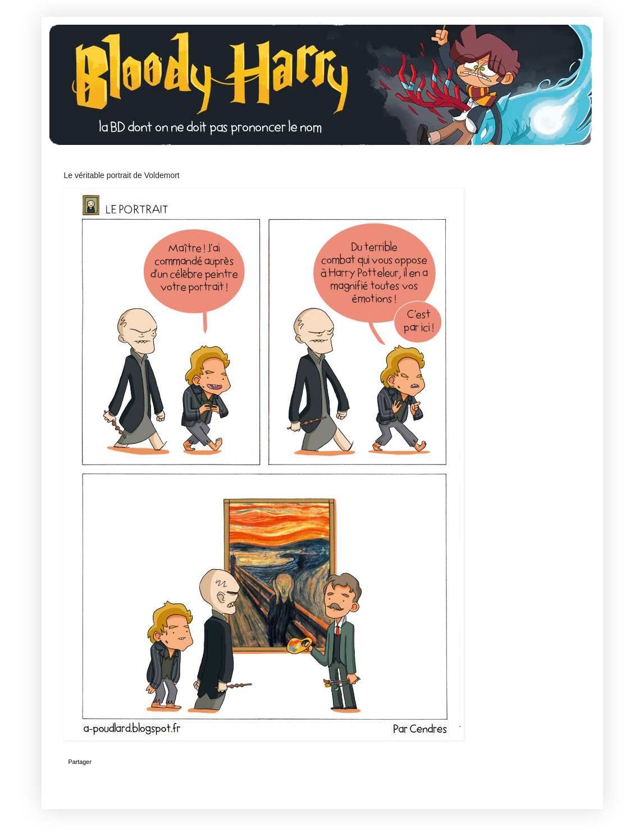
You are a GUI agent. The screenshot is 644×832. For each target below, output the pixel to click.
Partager (80, 762)
